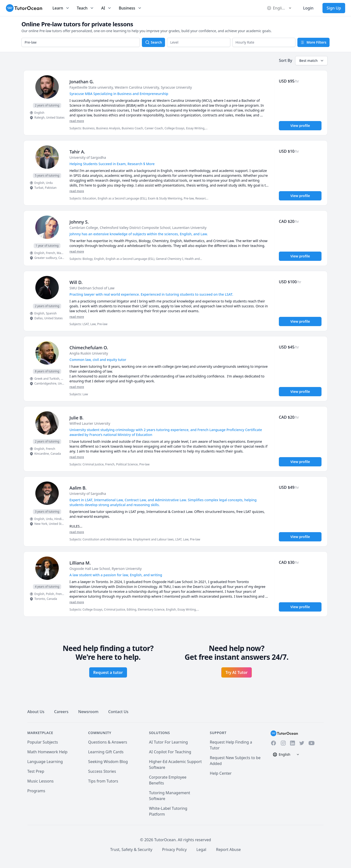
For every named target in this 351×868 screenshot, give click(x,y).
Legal (201, 849)
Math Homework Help (47, 752)
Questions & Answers (108, 742)
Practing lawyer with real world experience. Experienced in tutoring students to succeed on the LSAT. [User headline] (151, 294)
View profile (300, 126)
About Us (36, 712)
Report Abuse (228, 849)
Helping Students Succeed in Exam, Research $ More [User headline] (112, 164)
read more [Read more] (77, 121)
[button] (199, 42)
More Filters (313, 42)
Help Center (221, 773)
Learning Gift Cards (106, 752)
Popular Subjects (43, 742)
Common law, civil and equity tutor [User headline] (98, 360)
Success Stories (102, 771)
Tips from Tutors (103, 781)
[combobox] (81, 42)
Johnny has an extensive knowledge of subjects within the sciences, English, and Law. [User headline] (139, 234)
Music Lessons (40, 781)
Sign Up (334, 8)
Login (308, 8)
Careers (61, 712)
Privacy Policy (174, 849)
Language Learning (45, 762)
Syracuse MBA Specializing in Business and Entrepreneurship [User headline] (119, 94)
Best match (312, 61)
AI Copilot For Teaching (170, 752)
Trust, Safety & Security (131, 849)
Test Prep (36, 771)
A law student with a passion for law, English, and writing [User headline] (116, 575)
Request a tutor (108, 672)
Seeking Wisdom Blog (108, 762)
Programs (36, 791)
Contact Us (118, 712)
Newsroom (88, 712)
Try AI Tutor (237, 672)
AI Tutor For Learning (168, 742)
